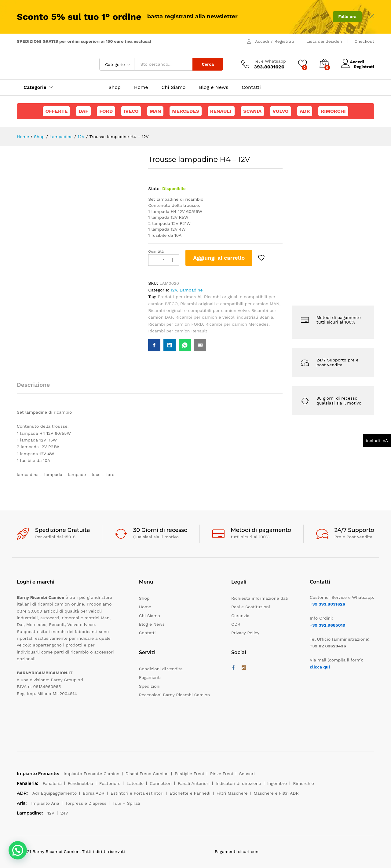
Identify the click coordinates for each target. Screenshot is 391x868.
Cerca (208, 64)
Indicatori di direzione (238, 783)
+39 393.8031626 (327, 604)
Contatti (251, 87)
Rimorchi (333, 111)
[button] (18, 850)
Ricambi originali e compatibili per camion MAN (230, 304)
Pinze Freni (222, 774)
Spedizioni (150, 686)
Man (155, 111)
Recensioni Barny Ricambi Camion (174, 695)
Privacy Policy (245, 633)
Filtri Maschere (232, 793)
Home (141, 87)
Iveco (131, 111)
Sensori (247, 774)
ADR (305, 111)
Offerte (56, 111)
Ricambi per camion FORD (175, 324)
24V (64, 813)
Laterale (135, 783)
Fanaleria (52, 783)
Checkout (364, 41)
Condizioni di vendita (161, 669)
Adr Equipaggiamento (55, 793)
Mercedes (185, 111)
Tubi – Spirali (126, 803)
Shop (115, 87)
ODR (236, 624)
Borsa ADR (94, 793)
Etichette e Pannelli (190, 793)
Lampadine (191, 290)
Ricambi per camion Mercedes (237, 324)
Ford (106, 111)
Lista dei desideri (324, 41)
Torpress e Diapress (86, 803)
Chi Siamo (174, 87)
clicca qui (320, 667)
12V (174, 290)
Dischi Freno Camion (147, 774)
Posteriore (110, 783)
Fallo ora (347, 16)
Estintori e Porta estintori (137, 793)
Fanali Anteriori (194, 783)
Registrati (284, 41)
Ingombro (277, 783)
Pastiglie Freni (189, 774)
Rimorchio (303, 783)
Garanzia (240, 616)
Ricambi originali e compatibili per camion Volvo (198, 310)
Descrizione (33, 385)
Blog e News (214, 87)
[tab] (36, 388)
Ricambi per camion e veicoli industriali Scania (224, 317)
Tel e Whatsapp (270, 61)
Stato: (154, 189)
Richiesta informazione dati (260, 598)
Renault (221, 111)
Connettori (161, 783)
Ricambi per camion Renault (178, 331)
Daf (83, 111)
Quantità (156, 251)
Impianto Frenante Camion (91, 774)
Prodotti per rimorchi (180, 297)
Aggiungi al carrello (219, 258)
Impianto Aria (45, 803)
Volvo (281, 111)
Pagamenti (150, 677)
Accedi (262, 41)
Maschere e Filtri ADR (276, 793)
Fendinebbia (80, 783)
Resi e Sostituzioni (251, 607)
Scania (252, 111)
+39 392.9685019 (327, 625)
